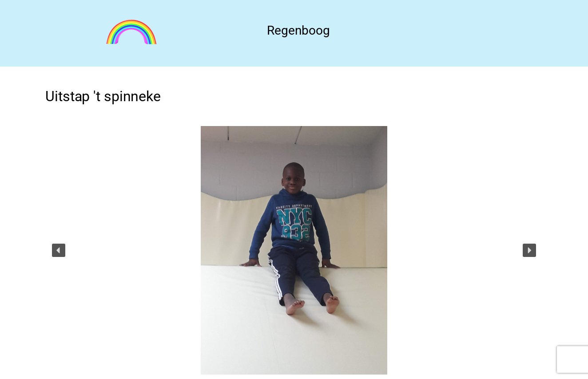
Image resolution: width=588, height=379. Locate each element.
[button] (59, 250)
